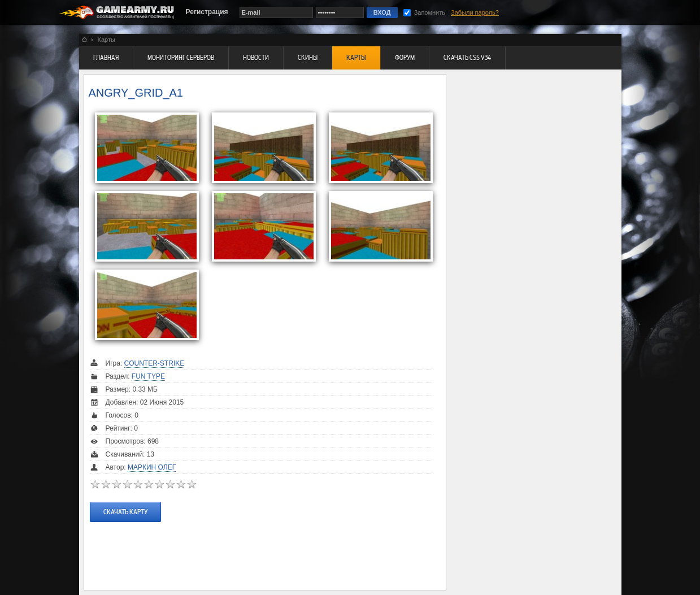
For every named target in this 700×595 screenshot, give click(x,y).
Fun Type (148, 376)
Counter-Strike (155, 363)
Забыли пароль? (475, 12)
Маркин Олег (152, 467)
